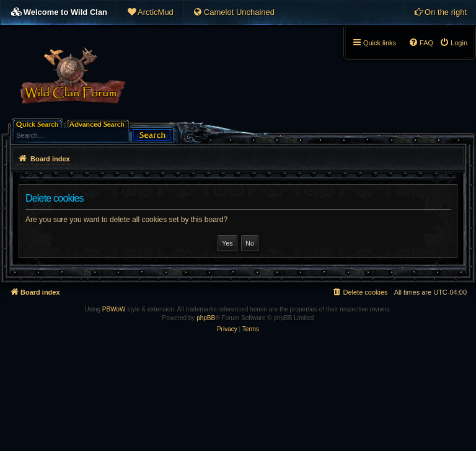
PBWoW (114, 309)
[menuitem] (150, 12)
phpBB (206, 318)
